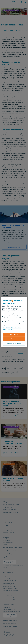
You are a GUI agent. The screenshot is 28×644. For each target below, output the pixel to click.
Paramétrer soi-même (14, 344)
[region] (14, 322)
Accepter (14, 339)
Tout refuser (14, 335)
